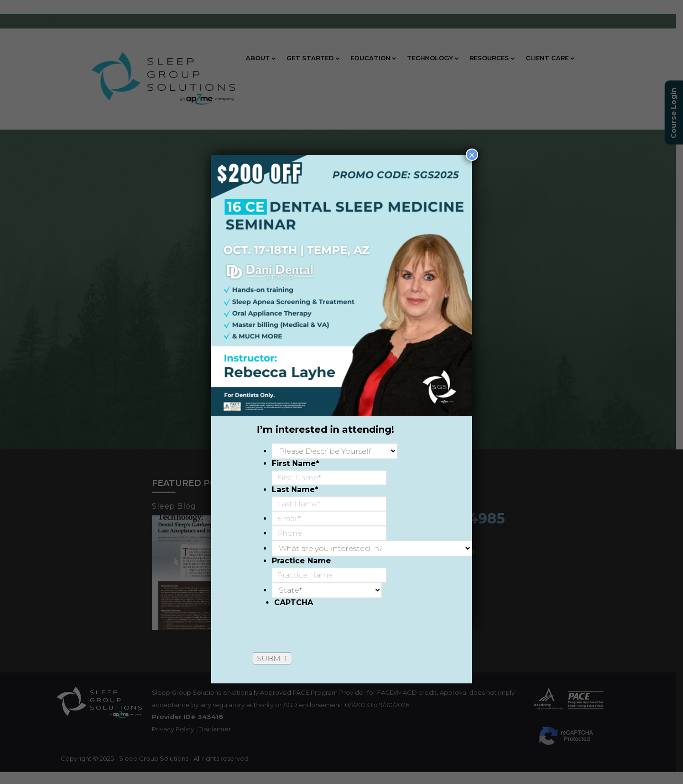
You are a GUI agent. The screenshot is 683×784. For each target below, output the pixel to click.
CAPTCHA (294, 602)
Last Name (295, 490)
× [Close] (472, 155)
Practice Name (301, 561)
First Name (295, 463)
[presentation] (346, 628)
